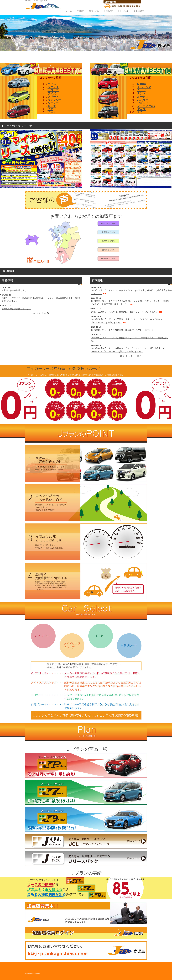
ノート (52, 112)
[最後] (140, 356)
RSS (80, 285)
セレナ (52, 106)
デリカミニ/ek (146, 106)
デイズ (141, 109)
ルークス (143, 97)
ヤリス (52, 84)
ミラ (140, 112)
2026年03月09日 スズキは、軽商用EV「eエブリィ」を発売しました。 (125, 312)
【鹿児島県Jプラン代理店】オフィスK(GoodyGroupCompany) (83, 6)
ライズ (52, 93)
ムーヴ (141, 90)
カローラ (53, 90)
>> (135, 356)
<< (34, 313)
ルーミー (53, 103)
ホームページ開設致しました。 (16, 309)
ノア (50, 109)
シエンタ (53, 87)
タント (141, 93)
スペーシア (144, 87)
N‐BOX (142, 84)
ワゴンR (142, 103)
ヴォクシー (55, 100)
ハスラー (143, 100)
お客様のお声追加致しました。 (16, 290)
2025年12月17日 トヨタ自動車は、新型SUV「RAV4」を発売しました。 (125, 330)
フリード (53, 97)
